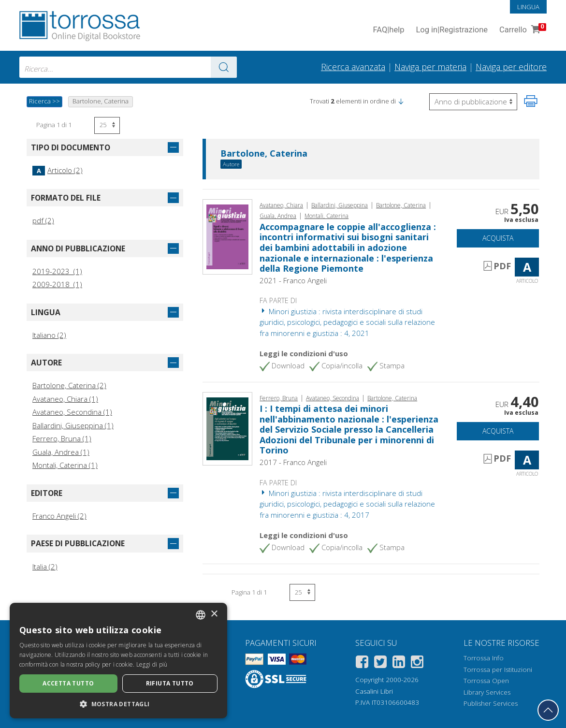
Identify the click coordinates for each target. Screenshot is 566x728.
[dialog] (118, 661)
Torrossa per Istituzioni (498, 670)
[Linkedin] (399, 663)
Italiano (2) (49, 335)
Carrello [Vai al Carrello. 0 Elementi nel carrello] (522, 30)
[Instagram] (417, 663)
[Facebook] (362, 663)
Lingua (528, 7)
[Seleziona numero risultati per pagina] (107, 125)
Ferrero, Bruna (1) (62, 438)
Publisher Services (491, 703)
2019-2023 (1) (57, 271)
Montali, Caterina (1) (65, 465)
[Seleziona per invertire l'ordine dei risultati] (473, 102)
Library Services (487, 692)
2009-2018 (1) (57, 284)
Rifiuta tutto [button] (170, 683)
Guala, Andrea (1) (61, 452)
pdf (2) (43, 220)
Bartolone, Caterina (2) (69, 385)
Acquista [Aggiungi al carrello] (498, 238)
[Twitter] (380, 663)
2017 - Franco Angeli (293, 462)
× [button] (214, 614)
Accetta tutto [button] (68, 683)
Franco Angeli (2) (59, 516)
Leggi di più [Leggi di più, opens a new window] (152, 664)
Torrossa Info (484, 658)
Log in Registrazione (452, 30)
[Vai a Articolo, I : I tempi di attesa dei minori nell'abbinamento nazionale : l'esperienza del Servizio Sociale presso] (228, 428)
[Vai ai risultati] (224, 67)
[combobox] (128, 67)
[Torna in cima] (548, 710)
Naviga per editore (511, 67)
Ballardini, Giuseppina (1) (73, 425)
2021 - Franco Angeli (293, 280)
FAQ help (388, 30)
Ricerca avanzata (353, 67)
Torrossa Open (486, 681)
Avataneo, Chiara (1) (65, 399)
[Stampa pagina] (531, 101)
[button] (401, 101)
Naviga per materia (430, 67)
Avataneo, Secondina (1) (72, 412)
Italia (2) (45, 567)
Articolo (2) (58, 170)
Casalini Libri (374, 691)
